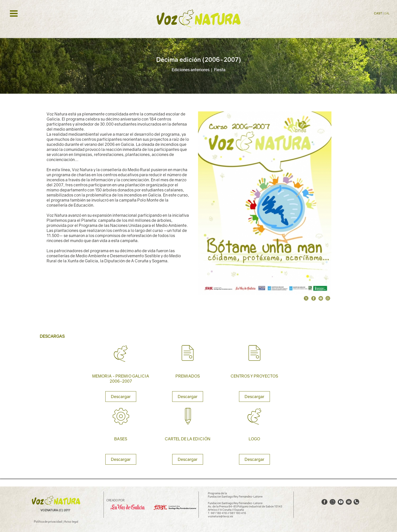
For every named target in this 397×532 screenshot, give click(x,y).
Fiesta (220, 70)
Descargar (121, 397)
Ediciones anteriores (191, 70)
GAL (387, 13)
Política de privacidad (48, 521)
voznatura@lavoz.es (221, 516)
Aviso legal (71, 521)
